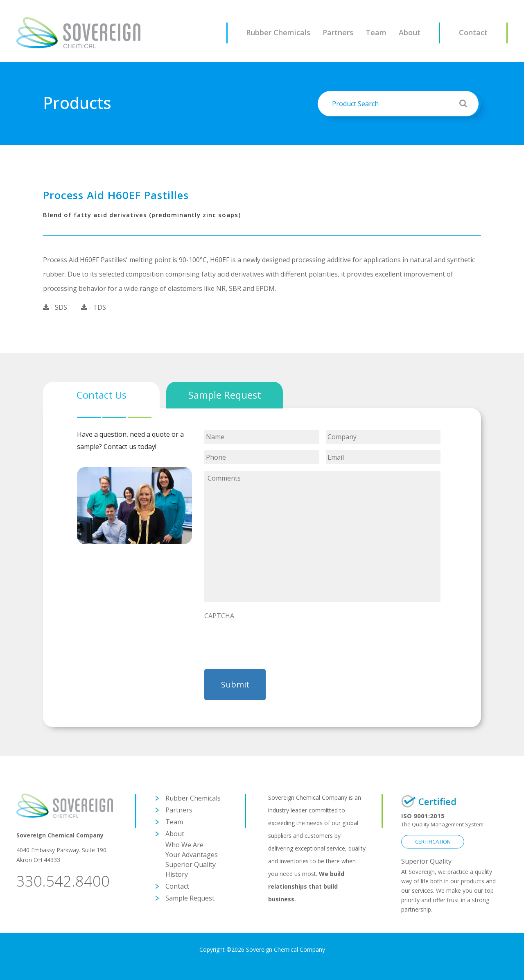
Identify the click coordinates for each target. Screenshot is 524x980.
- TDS (94, 307)
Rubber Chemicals (278, 32)
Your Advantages (192, 855)
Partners (338, 32)
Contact (473, 32)
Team (376, 32)
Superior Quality (191, 864)
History (177, 874)
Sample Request (190, 898)
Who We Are (184, 845)
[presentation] (267, 640)
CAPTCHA (219, 616)
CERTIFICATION (433, 842)
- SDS (55, 307)
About (410, 32)
